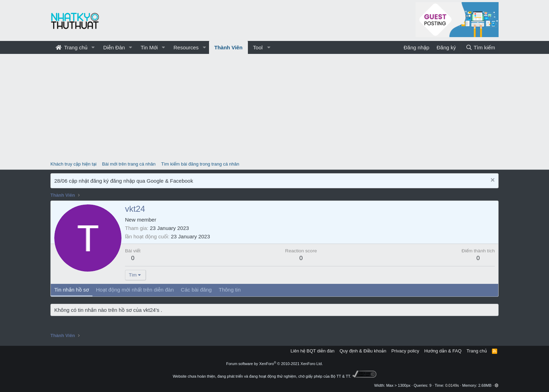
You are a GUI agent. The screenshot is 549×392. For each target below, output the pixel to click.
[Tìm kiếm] (480, 47)
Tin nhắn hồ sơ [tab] (72, 290)
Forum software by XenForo (274, 364)
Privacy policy (405, 351)
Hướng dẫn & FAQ (443, 351)
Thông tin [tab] (230, 290)
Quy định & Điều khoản (363, 351)
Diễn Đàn (114, 47)
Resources (186, 47)
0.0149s (452, 385)
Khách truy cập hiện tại (74, 164)
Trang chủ (72, 47)
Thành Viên (228, 47)
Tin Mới (149, 47)
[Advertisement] (274, 106)
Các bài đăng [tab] (196, 290)
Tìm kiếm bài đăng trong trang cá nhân (200, 164)
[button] (93, 47)
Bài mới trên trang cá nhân (129, 164)
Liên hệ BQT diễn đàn (313, 351)
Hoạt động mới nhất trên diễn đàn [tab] (135, 290)
